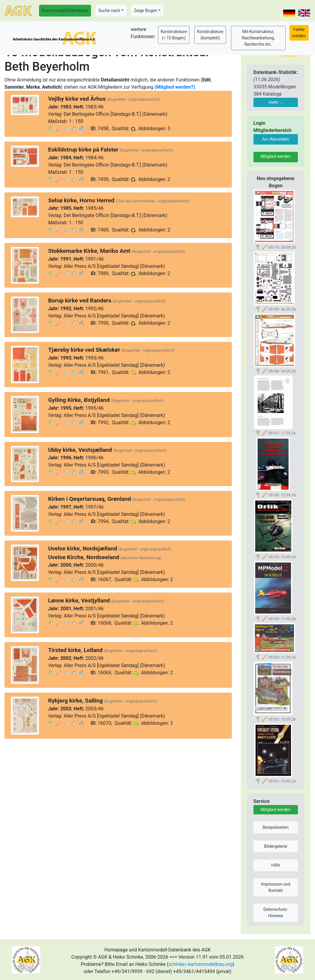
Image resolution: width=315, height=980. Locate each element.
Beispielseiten (276, 827)
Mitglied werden (276, 156)
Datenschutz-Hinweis (276, 913)
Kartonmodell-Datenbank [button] (65, 11)
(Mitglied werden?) (175, 87)
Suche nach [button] (109, 11)
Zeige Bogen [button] (146, 11)
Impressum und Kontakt (276, 887)
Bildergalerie (276, 846)
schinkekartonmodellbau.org (201, 964)
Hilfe (276, 865)
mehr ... (276, 102)
